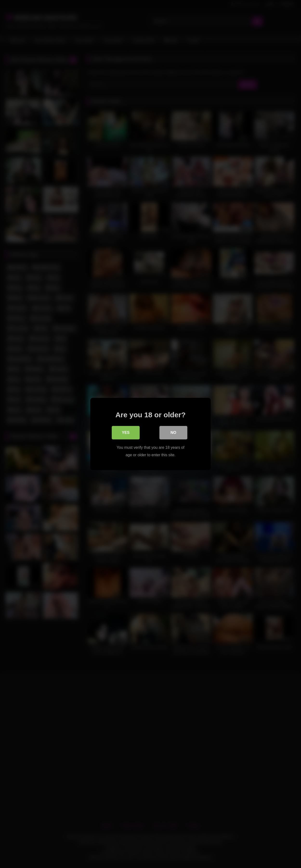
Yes (126, 433)
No (173, 433)
